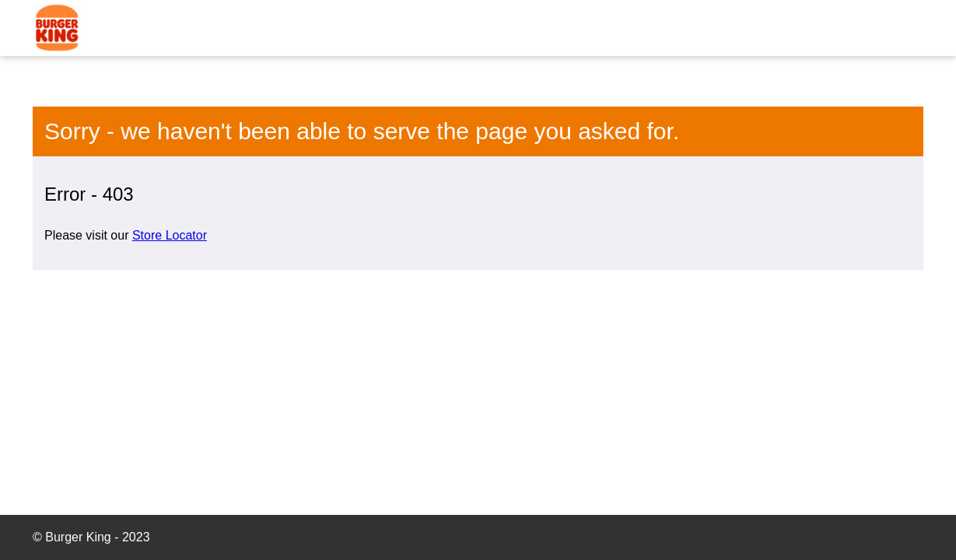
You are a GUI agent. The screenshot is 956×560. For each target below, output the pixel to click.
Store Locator (170, 235)
